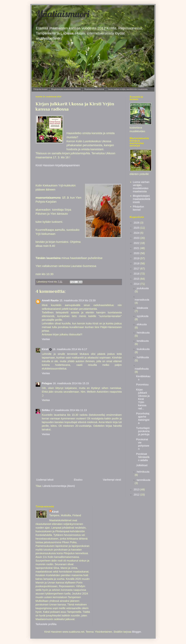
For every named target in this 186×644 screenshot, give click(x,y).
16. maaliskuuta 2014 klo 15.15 (71, 383)
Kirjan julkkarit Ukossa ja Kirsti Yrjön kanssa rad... (143, 399)
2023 (137, 238)
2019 (137, 258)
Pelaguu (47, 383)
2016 (137, 274)
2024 (137, 233)
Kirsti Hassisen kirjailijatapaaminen (58, 165)
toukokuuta (143, 349)
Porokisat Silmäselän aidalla (143, 457)
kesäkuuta (143, 341)
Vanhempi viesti (112, 480)
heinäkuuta (143, 333)
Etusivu (78, 480)
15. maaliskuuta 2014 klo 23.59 (78, 300)
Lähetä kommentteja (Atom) (59, 486)
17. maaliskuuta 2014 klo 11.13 (69, 410)
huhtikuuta (143, 357)
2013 (137, 489)
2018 (137, 263)
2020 (137, 253)
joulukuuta (143, 288)
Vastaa (46, 339)
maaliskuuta (142, 369)
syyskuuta (143, 316)
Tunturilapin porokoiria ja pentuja (143, 431)
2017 (137, 269)
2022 (137, 243)
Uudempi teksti (45, 480)
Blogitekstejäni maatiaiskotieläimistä (66, 89)
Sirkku (46, 410)
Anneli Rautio (50, 300)
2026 (137, 223)
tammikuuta (143, 480)
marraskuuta (142, 300)
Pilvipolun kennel (40, 89)
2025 (137, 228)
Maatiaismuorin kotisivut (94, 89)
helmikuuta (143, 472)
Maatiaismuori (62, 14)
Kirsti (45, 349)
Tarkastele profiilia (46, 624)
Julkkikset (142, 465)
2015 (137, 279)
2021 (137, 248)
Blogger (136, 632)
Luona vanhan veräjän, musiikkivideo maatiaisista (128, 89)
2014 (137, 284)
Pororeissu (142, 384)
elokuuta (142, 324)
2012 (137, 495)
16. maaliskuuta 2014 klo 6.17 (70, 349)
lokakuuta (142, 308)
